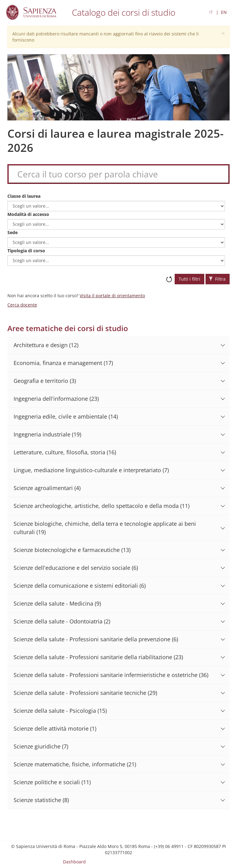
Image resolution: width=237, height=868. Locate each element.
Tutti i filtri (189, 279)
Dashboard (74, 862)
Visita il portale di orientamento (112, 296)
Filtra (217, 279)
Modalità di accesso (28, 214)
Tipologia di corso (26, 251)
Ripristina (169, 276)
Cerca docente (22, 305)
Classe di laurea (24, 196)
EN (224, 12)
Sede (12, 232)
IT (211, 12)
